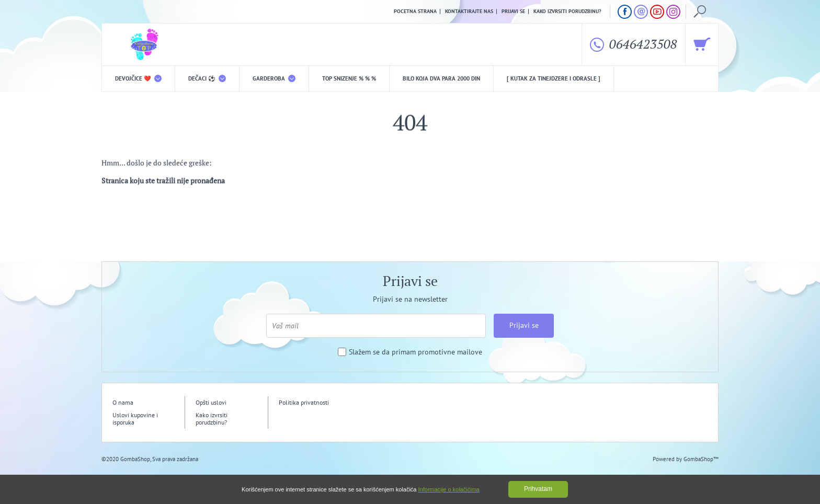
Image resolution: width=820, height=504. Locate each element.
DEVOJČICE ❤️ (138, 78)
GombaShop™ (701, 459)
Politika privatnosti (304, 402)
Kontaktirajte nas (469, 12)
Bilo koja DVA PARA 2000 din (441, 78)
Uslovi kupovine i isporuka (135, 419)
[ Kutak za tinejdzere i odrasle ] (554, 78)
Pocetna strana (415, 12)
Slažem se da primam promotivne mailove (415, 352)
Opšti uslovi (211, 402)
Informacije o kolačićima (449, 489)
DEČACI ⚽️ (207, 78)
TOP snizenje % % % (349, 78)
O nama (123, 402)
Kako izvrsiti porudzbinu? (567, 12)
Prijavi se (513, 12)
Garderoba (274, 78)
